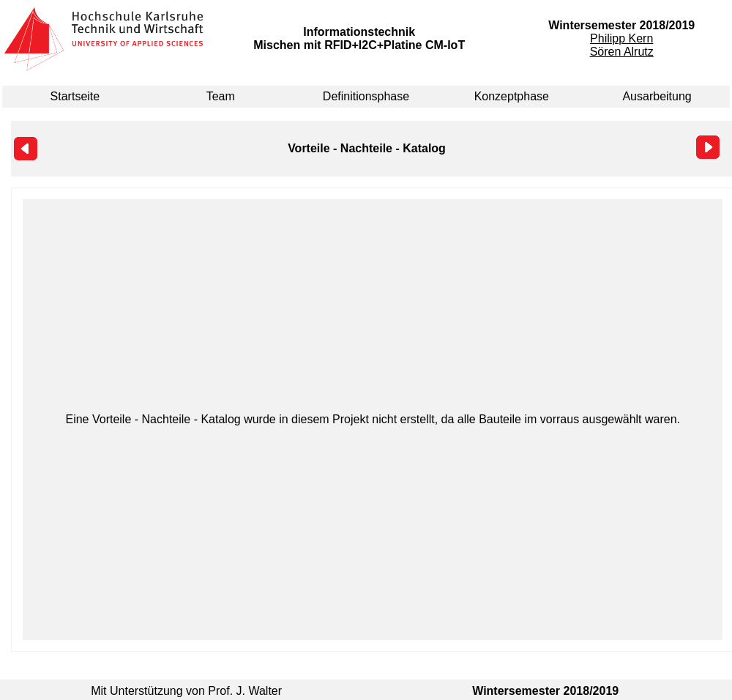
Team (221, 96)
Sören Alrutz (622, 52)
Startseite (75, 96)
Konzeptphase (512, 96)
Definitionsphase (366, 96)
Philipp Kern (621, 38)
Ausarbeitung (657, 96)
